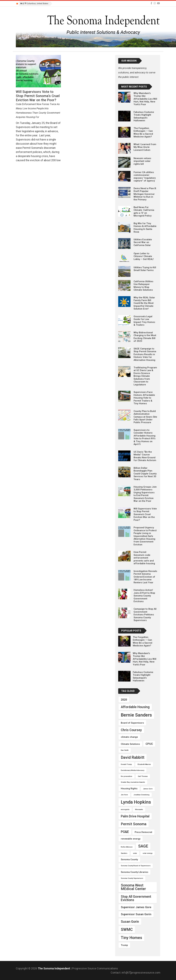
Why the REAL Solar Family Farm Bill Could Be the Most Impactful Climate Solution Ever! (144, 303)
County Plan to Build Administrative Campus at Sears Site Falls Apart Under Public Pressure (145, 417)
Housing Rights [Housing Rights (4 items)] (129, 789)
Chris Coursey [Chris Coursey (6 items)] (131, 730)
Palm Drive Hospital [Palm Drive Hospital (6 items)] (135, 816)
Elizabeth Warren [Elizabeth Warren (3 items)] (144, 764)
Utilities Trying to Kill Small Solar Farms (145, 269)
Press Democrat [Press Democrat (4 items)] (143, 832)
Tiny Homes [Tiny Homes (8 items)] (131, 938)
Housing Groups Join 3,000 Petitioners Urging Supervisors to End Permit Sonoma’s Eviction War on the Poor (145, 494)
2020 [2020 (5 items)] (124, 700)
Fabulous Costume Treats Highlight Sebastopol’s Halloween (144, 116)
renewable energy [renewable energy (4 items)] (131, 839)
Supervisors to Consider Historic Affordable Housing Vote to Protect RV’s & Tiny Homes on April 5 (144, 437)
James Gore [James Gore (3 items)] (148, 789)
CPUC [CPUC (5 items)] (149, 744)
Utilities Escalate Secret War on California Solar (143, 242)
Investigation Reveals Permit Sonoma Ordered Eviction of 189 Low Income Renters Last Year (145, 577)
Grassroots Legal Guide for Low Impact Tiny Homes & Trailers (144, 321)
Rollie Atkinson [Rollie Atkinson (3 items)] (127, 847)
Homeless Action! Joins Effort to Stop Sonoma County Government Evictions (144, 596)
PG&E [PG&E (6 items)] (125, 832)
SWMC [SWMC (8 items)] (127, 929)
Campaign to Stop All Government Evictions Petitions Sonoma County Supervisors (145, 615)
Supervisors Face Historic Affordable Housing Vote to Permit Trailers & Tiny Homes (144, 398)
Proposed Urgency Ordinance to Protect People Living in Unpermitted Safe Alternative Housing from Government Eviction (145, 536)
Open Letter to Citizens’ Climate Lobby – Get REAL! (144, 256)
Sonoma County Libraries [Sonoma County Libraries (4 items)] (134, 872)
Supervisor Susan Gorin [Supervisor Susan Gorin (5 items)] (136, 914)
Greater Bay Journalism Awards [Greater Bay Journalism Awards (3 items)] (133, 782)
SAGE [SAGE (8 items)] (143, 846)
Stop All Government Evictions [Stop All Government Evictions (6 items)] (136, 898)
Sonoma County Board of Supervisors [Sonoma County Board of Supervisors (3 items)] (136, 866)
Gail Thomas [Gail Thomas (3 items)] (143, 776)
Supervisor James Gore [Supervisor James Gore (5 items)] (136, 907)
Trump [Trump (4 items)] (124, 945)
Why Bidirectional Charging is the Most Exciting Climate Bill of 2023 (145, 337)
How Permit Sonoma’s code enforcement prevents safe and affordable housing (144, 558)
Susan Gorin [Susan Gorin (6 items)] (130, 922)
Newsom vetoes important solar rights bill (142, 161)
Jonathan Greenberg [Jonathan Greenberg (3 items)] (141, 795)
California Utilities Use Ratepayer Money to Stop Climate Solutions (143, 286)
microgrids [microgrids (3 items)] (125, 810)
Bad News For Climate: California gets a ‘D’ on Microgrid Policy (144, 211)
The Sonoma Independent (54, 968)
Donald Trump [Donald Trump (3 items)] (126, 764)
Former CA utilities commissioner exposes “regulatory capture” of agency (145, 176)
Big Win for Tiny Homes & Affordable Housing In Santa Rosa (145, 228)
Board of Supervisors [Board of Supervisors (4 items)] (132, 723)
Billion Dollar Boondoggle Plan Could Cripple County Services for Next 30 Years (145, 474)
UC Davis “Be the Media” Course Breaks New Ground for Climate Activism (145, 456)
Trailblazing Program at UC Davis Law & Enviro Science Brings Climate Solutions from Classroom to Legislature (145, 376)
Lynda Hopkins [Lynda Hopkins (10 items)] (136, 802)
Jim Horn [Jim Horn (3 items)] (124, 795)
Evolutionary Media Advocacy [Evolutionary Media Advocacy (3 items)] (132, 770)
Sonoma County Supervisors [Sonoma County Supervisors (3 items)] (132, 878)
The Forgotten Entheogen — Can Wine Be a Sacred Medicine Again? (143, 132)
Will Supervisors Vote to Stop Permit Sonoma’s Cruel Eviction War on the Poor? (145, 514)
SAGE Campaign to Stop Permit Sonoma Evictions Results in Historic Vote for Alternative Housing (145, 354)
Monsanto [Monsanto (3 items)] (139, 810)
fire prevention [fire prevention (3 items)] (127, 776)
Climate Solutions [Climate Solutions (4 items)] (130, 744)
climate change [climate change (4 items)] (129, 737)
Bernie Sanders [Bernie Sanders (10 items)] (136, 715)
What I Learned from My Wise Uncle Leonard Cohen (145, 147)
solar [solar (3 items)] (135, 853)
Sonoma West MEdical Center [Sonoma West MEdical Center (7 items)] (133, 887)
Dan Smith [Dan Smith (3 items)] (125, 750)
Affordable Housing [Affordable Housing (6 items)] (135, 707)
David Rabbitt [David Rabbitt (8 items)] (133, 757)
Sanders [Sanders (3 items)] (124, 853)
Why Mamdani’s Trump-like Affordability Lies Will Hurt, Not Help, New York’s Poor (145, 99)
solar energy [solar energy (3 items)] (147, 853)
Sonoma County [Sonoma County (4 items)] (129, 859)
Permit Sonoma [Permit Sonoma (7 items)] (134, 824)
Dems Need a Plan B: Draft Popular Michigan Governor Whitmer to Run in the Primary (145, 194)
